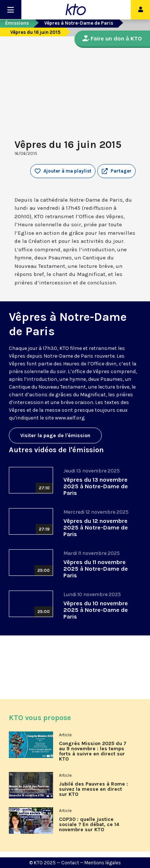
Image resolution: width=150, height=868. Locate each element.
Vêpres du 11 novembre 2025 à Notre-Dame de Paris (96, 569)
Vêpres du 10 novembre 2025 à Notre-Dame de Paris (96, 610)
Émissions (17, 23)
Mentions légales (103, 863)
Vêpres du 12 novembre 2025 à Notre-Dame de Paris (96, 527)
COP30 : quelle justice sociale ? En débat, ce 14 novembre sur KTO (89, 825)
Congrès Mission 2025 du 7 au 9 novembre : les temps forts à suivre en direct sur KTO (93, 751)
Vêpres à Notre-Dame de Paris (79, 23)
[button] (116, 171)
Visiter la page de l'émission (55, 435)
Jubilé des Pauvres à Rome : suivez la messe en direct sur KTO (93, 789)
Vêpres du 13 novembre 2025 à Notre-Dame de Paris (96, 486)
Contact (70, 863)
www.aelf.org (70, 418)
